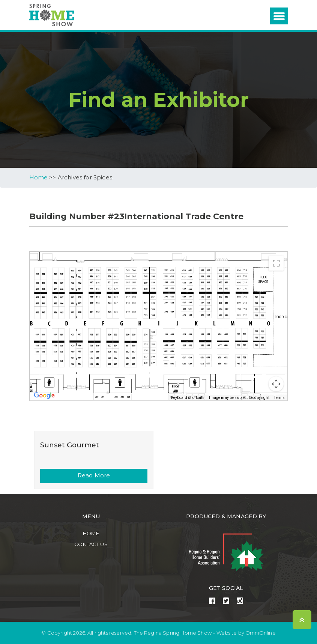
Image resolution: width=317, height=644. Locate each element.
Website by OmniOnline (246, 633)
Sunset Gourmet (70, 445)
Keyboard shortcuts (188, 397)
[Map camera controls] (276, 384)
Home (91, 533)
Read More (94, 475)
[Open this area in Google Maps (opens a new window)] (44, 395)
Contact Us (91, 544)
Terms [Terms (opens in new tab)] (279, 397)
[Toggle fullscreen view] (276, 263)
